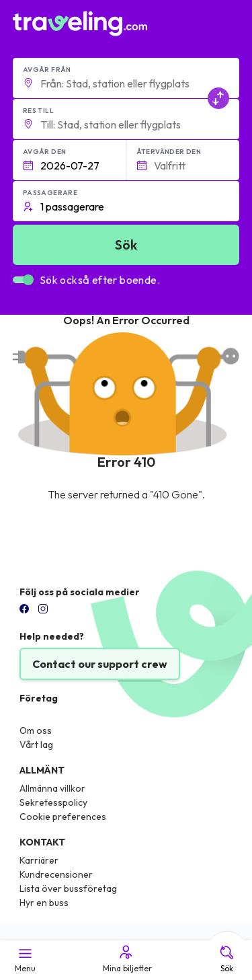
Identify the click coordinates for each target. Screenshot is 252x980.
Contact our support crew (100, 664)
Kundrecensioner (56, 874)
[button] (126, 78)
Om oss (36, 730)
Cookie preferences (63, 817)
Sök (227, 958)
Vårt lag (36, 745)
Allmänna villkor (52, 788)
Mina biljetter (126, 958)
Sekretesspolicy (53, 802)
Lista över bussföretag (68, 889)
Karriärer (39, 860)
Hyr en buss (44, 903)
